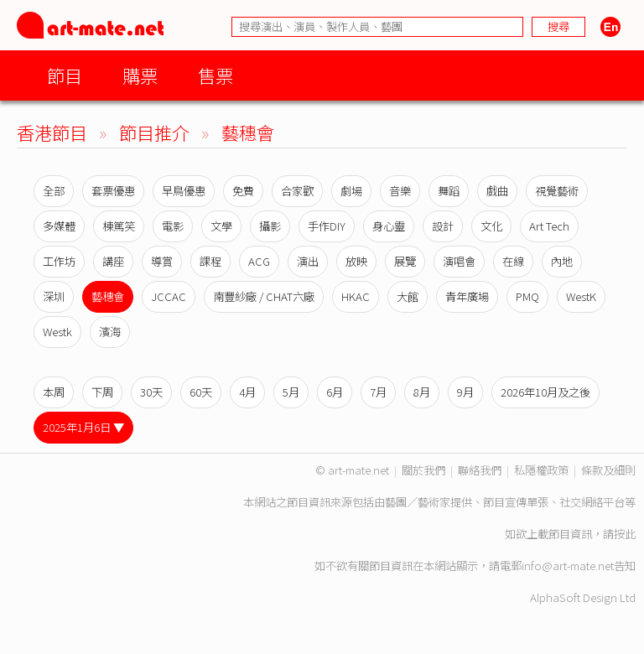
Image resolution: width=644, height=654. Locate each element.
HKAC (356, 296)
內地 (562, 261)
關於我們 (423, 470)
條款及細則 (608, 470)
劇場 (351, 191)
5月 (291, 392)
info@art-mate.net (568, 566)
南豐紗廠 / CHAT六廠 (264, 296)
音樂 (400, 191)
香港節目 (52, 132)
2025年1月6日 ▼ (83, 427)
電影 (173, 226)
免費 (243, 191)
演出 (308, 261)
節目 (65, 75)
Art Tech (549, 226)
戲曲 (497, 191)
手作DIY (327, 226)
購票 (140, 75)
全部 (54, 191)
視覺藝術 (557, 191)
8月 (422, 392)
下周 (102, 392)
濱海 (110, 332)
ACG (259, 261)
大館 (408, 296)
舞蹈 (449, 191)
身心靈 (389, 226)
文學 (221, 226)
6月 (335, 392)
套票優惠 (113, 191)
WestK (581, 296)
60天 (201, 392)
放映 (356, 261)
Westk (57, 332)
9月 (465, 392)
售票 (216, 75)
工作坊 (59, 261)
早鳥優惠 (184, 191)
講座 (113, 261)
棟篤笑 (119, 226)
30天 (151, 392)
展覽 (405, 261)
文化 (491, 226)
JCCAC (169, 296)
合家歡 (297, 191)
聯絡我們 (480, 470)
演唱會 (459, 261)
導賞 (162, 261)
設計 (443, 226)
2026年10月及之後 (545, 392)
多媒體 (59, 226)
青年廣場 (467, 296)
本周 (54, 392)
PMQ (527, 296)
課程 (210, 261)
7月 (378, 392)
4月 (247, 392)
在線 (513, 261)
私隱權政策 (541, 470)
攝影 (270, 226)
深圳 (54, 296)
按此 (625, 534)
